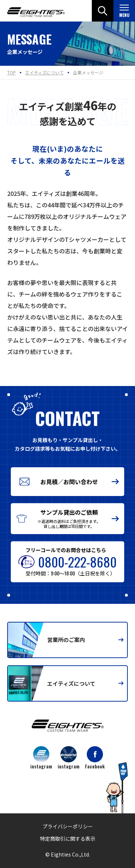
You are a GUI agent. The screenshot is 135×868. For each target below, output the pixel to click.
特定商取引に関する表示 (68, 839)
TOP (12, 72)
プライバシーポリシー (68, 826)
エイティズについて (44, 72)
